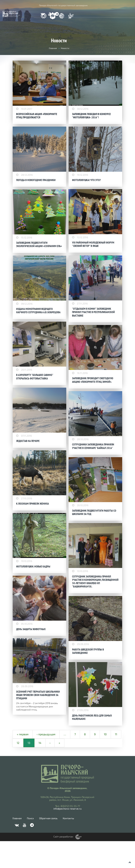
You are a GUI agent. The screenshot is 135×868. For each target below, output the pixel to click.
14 (40, 770)
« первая (23, 761)
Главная (53, 48)
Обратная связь (48, 845)
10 (105, 761)
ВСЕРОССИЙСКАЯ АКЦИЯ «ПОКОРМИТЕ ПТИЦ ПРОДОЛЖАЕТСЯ (37, 115)
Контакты (68, 845)
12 (18, 770)
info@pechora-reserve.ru (67, 836)
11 (116, 761)
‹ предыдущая (46, 761)
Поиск (30, 845)
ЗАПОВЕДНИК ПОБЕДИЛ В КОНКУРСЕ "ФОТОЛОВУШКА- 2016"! (91, 115)
